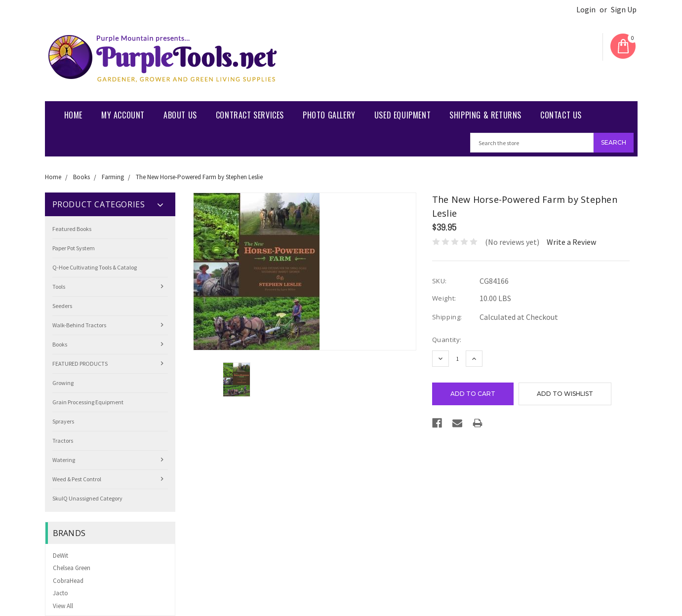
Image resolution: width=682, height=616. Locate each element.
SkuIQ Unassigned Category (87, 498)
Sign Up (624, 10)
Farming (113, 177)
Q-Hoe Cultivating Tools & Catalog (95, 267)
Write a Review (571, 242)
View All (63, 606)
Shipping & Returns (485, 115)
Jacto (60, 593)
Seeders (62, 306)
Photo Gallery (329, 115)
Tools (59, 287)
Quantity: (447, 340)
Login (586, 10)
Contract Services (250, 115)
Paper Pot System (74, 248)
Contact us (561, 115)
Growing (63, 383)
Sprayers (63, 421)
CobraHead (68, 581)
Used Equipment (402, 115)
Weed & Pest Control (77, 479)
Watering (64, 460)
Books (81, 177)
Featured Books (72, 229)
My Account (123, 115)
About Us (180, 115)
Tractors (63, 441)
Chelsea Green (72, 568)
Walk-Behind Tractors (79, 325)
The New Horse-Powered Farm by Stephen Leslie (199, 177)
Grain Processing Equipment (88, 402)
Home (73, 115)
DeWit (60, 556)
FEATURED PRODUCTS (80, 364)
